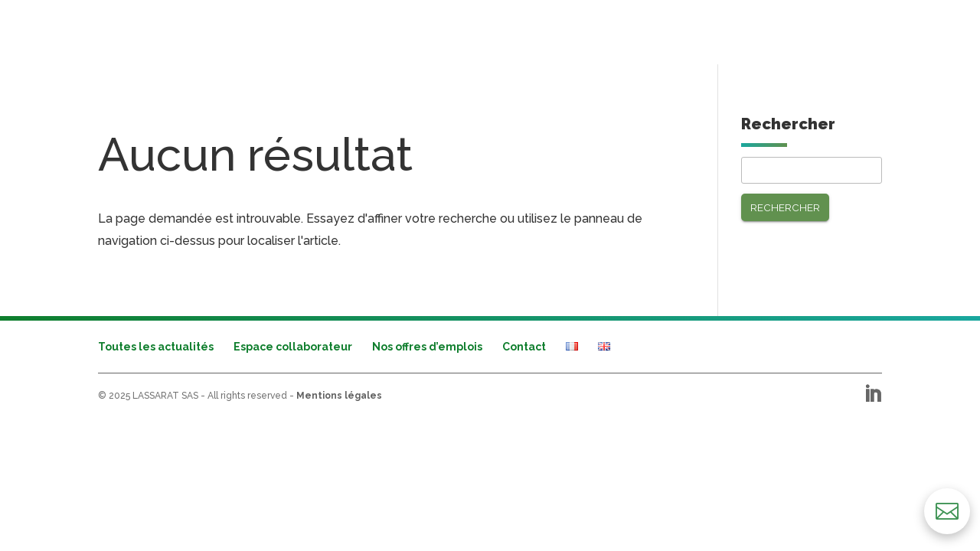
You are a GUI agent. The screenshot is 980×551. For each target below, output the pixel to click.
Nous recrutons (830, 31)
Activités (126, 31)
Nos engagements (706, 31)
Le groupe (602, 31)
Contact (524, 347)
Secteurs (216, 31)
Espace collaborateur (293, 347)
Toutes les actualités (156, 347)
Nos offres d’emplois (427, 347)
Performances (323, 31)
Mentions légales (339, 396)
